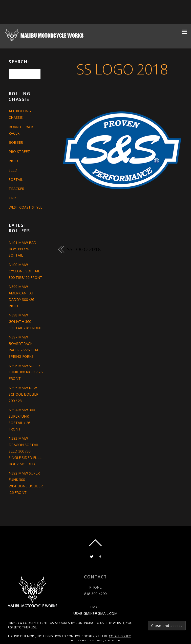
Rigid (13, 161)
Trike (14, 198)
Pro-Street (19, 152)
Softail (16, 179)
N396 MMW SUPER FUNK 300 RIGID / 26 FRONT (26, 372)
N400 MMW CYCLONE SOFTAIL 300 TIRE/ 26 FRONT (26, 271)
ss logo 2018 (122, 69)
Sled (13, 170)
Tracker (16, 189)
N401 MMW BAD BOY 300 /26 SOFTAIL (22, 249)
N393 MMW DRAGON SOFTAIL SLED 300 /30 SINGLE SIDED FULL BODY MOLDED (25, 451)
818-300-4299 (95, 594)
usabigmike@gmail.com (95, 613)
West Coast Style (25, 207)
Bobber (16, 142)
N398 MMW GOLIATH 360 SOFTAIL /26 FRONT (25, 322)
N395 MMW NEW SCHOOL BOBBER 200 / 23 (23, 394)
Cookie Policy (120, 636)
